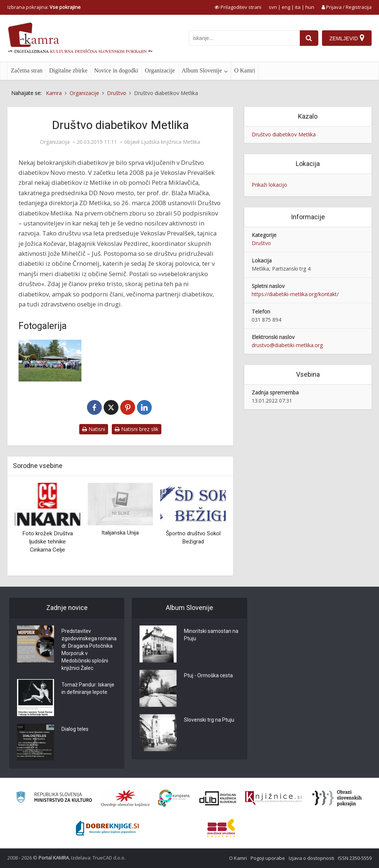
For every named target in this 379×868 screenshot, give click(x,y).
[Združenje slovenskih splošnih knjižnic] (273, 798)
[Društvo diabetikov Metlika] (50, 361)
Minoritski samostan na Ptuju (211, 635)
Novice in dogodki (116, 70)
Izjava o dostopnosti (311, 858)
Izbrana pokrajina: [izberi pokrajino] (44, 7)
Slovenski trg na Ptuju (209, 720)
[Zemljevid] (347, 38)
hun (310, 7)
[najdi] (309, 38)
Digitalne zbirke (68, 70)
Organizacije (160, 70)
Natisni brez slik (137, 429)
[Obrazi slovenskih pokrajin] (337, 798)
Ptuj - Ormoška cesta (208, 675)
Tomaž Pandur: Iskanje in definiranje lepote (88, 688)
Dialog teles (75, 729)
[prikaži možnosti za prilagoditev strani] (238, 7)
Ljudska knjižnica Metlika (171, 142)
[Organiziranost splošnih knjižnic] (125, 798)
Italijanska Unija (120, 533)
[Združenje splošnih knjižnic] (221, 828)
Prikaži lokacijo (269, 185)
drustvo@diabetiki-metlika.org (287, 345)
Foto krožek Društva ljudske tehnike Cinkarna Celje (48, 541)
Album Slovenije (202, 70)
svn (273, 7)
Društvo (261, 243)
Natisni (94, 429)
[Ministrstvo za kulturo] (54, 798)
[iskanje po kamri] (244, 38)
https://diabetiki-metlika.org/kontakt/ (295, 294)
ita (298, 7)
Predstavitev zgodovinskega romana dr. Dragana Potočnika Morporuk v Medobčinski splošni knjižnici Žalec (89, 650)
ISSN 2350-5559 (355, 858)
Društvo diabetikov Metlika (284, 134)
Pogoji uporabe (268, 858)
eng (286, 7)
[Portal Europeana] (174, 798)
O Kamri (245, 70)
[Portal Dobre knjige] (107, 828)
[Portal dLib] (218, 798)
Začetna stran (27, 70)
